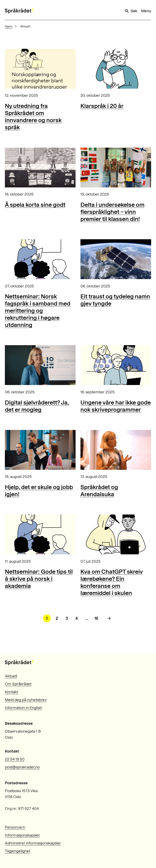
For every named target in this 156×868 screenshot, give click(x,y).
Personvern (15, 827)
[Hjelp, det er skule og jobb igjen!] (40, 450)
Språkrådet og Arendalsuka (99, 491)
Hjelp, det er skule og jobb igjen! (39, 491)
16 (96, 618)
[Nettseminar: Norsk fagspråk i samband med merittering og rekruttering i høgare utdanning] (40, 259)
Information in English (23, 708)
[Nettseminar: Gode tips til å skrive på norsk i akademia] (40, 534)
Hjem (9, 26)
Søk (131, 11)
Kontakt (11, 692)
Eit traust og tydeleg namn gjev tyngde (115, 300)
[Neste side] (109, 618)
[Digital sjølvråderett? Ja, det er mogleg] (40, 365)
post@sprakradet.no (22, 767)
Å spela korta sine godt (35, 205)
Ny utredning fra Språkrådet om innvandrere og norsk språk (33, 116)
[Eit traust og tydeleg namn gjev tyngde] (116, 259)
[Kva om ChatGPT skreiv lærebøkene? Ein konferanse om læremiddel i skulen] (116, 534)
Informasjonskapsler (22, 835)
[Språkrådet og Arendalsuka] (116, 450)
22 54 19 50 (15, 759)
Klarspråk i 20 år (102, 106)
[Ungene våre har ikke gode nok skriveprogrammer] (116, 365)
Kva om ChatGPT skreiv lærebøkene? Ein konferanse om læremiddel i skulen (112, 582)
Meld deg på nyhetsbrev (26, 700)
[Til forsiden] (19, 11)
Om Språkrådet (18, 684)
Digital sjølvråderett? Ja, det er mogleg (37, 406)
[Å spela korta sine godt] (40, 168)
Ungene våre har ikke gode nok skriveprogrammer (116, 406)
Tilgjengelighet (18, 851)
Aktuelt (11, 676)
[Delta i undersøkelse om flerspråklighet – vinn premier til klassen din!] (116, 168)
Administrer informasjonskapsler (33, 843)
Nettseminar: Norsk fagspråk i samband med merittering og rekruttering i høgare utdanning (38, 311)
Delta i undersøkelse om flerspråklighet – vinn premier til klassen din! (112, 212)
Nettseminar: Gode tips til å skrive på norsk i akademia (39, 579)
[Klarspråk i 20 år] (116, 69)
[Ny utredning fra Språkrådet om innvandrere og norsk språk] (40, 69)
